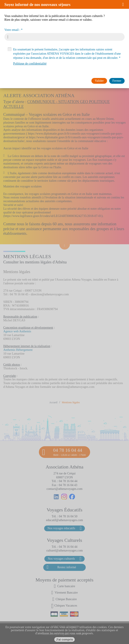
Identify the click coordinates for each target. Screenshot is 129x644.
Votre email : (12, 30)
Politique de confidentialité (30, 64)
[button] (124, 4)
